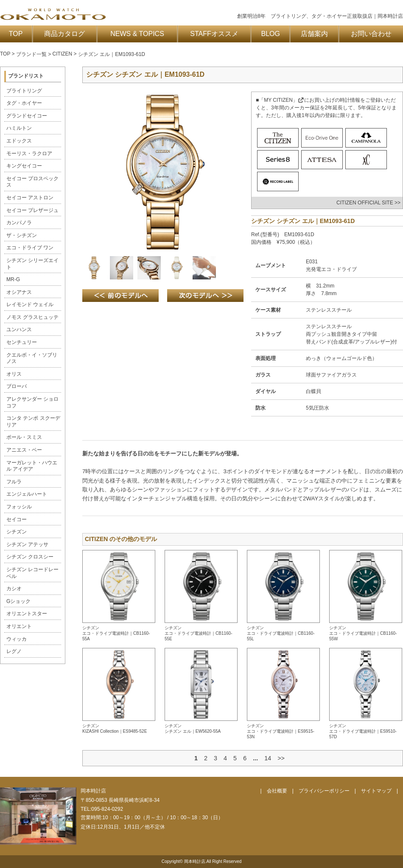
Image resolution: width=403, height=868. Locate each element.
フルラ (14, 482)
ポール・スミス (24, 437)
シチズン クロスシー (30, 557)
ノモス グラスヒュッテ (32, 317)
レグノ (14, 651)
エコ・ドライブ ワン (30, 248)
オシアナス (19, 292)
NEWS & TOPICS (137, 34)
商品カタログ (64, 34)
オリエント (19, 626)
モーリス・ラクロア (29, 154)
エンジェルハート (27, 494)
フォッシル (19, 507)
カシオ (14, 589)
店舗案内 (314, 34)
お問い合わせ (371, 34)
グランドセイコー (27, 116)
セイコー (17, 519)
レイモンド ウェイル (30, 304)
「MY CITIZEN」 (281, 100)
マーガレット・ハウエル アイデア (32, 466)
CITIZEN (63, 54)
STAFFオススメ (214, 34)
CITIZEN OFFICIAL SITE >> (368, 203)
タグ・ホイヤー (24, 103)
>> (281, 758)
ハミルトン (19, 128)
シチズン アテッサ (27, 544)
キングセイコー (24, 166)
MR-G (13, 279)
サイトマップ (376, 791)
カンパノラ (19, 223)
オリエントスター (27, 614)
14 (268, 758)
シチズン (17, 532)
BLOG (271, 34)
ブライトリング (24, 91)
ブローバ (17, 386)
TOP (16, 34)
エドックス (19, 141)
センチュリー (22, 342)
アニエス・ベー (24, 450)
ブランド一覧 (31, 54)
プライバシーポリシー (324, 791)
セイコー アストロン (30, 198)
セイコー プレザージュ (32, 210)
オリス (14, 374)
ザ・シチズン (22, 235)
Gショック (18, 601)
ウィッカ (17, 639)
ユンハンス (19, 329)
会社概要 (277, 791)
